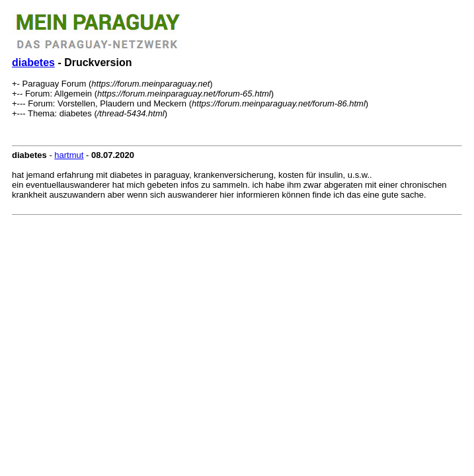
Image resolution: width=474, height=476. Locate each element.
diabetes (33, 62)
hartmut (69, 155)
